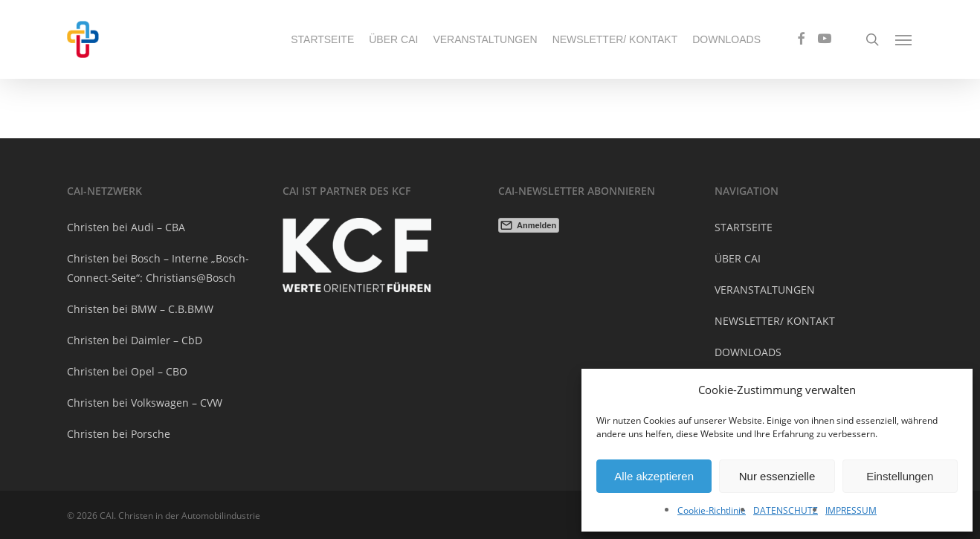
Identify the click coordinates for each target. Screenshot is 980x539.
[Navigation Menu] (904, 39)
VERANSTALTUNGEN (765, 290)
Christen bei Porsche (119, 434)
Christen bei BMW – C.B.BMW (140, 309)
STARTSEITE (744, 227)
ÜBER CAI (738, 258)
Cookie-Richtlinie (712, 510)
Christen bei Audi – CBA (126, 227)
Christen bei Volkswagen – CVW (145, 403)
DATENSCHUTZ (786, 510)
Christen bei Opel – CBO (127, 371)
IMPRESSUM (851, 510)
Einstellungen (900, 476)
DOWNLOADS (748, 352)
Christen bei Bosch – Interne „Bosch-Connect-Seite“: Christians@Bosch (158, 268)
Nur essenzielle (777, 476)
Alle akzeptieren (654, 476)
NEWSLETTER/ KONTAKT (775, 321)
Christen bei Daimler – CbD (135, 340)
